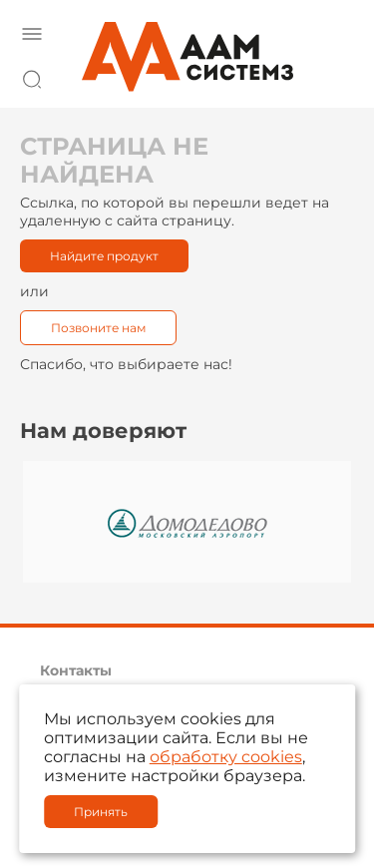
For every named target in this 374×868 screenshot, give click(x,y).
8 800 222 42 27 (333, 76)
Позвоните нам (98, 328)
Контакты (76, 670)
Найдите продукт (104, 256)
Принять (101, 812)
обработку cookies (226, 757)
